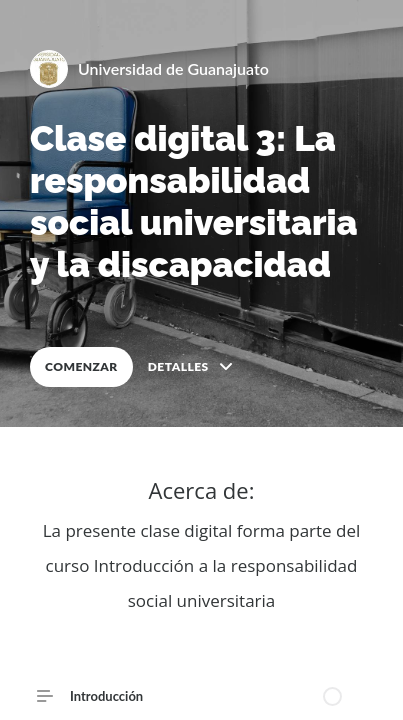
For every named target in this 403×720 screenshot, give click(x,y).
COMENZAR (81, 366)
